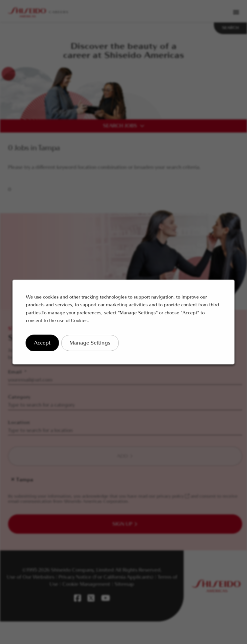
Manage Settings (92, 346)
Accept (46, 346)
